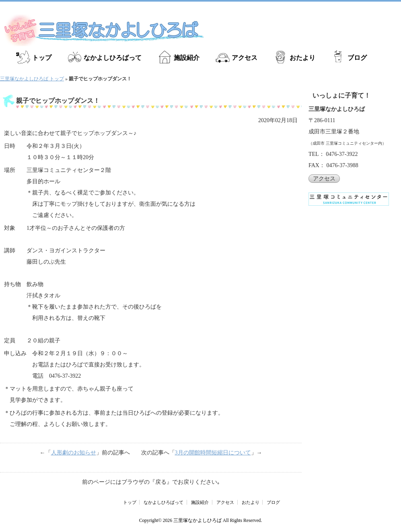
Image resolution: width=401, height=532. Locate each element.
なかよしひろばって (113, 58)
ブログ (357, 58)
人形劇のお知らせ (74, 453)
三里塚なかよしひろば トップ (32, 79)
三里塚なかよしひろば (197, 521)
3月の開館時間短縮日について (213, 453)
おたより (302, 58)
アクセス (245, 58)
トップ (42, 58)
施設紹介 (187, 58)
